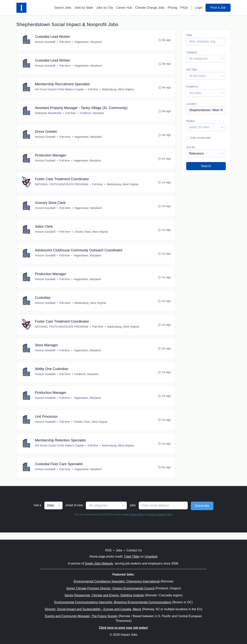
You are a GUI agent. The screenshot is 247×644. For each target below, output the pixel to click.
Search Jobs (63, 8)
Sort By (191, 147)
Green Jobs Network (99, 563)
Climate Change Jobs (150, 8)
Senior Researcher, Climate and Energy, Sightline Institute (104, 595)
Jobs (119, 550)
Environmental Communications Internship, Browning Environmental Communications (113, 602)
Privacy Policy (137, 522)
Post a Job (218, 8)
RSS (108, 550)
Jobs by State (84, 8)
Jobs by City (105, 8)
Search (206, 166)
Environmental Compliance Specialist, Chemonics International (117, 581)
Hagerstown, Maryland (88, 42)
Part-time (65, 42)
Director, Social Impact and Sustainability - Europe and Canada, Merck (93, 609)
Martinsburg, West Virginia (118, 90)
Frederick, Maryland (92, 114)
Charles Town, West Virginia (91, 235)
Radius (190, 121)
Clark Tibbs (132, 557)
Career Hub (124, 8)
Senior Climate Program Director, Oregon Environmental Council (110, 588)
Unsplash (151, 557)
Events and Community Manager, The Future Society (81, 616)
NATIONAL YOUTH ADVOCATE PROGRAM (62, 187)
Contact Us (134, 550)
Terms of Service (157, 522)
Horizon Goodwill (45, 42)
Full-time (93, 90)
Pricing (172, 8)
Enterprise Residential (48, 114)
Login (199, 8)
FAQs (184, 8)
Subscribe (202, 513)
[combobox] (206, 59)
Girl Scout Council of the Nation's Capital (59, 90)
